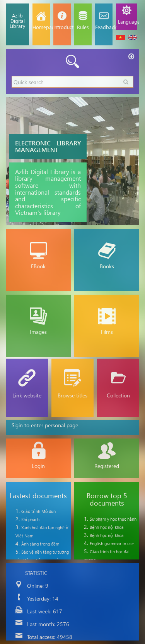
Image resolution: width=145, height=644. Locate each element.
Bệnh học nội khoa (107, 527)
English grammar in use (112, 543)
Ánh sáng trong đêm (40, 544)
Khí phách (30, 519)
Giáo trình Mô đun (38, 511)
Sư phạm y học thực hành (113, 519)
